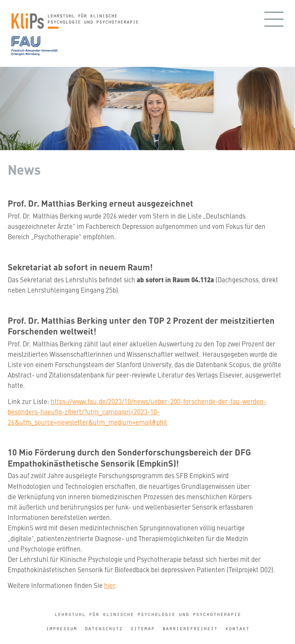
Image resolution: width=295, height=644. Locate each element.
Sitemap (142, 628)
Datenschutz (104, 628)
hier (110, 585)
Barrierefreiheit (190, 628)
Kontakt (237, 628)
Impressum (61, 628)
